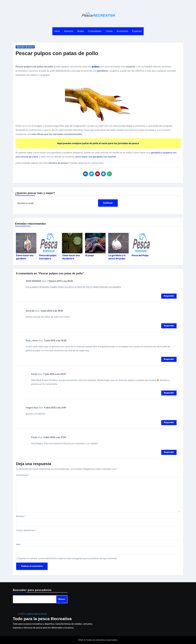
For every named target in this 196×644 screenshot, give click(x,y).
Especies (137, 31)
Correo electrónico (26, 530)
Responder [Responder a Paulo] (169, 393)
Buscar (62, 599)
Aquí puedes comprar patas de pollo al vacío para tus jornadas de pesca (98, 143)
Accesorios (122, 31)
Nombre (21, 516)
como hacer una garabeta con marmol (95, 157)
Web (18, 544)
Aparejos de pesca (25, 47)
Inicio (57, 31)
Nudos (81, 31)
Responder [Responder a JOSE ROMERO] (169, 296)
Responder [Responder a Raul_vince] (169, 359)
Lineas (109, 31)
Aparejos (69, 31)
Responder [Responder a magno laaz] (169, 422)
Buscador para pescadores (32, 590)
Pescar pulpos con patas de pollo (57, 53)
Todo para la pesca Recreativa (42, 619)
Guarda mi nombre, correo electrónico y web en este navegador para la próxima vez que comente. (68, 558)
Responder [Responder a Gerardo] (169, 326)
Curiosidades (95, 31)
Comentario (23, 475)
